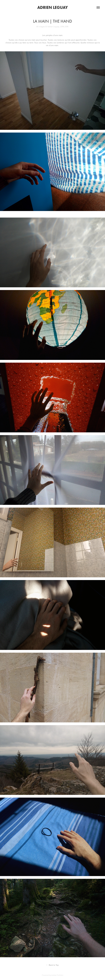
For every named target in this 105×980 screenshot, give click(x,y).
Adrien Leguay (53, 7)
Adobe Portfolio (57, 975)
